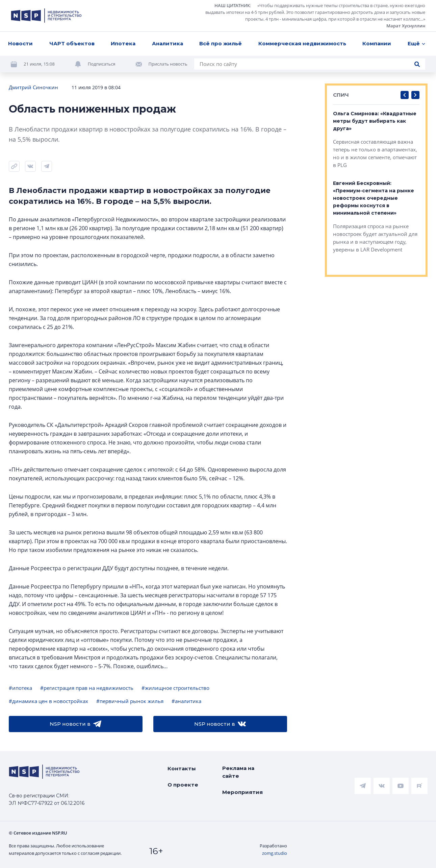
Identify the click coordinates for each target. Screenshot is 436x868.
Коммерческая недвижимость (302, 43)
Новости (20, 43)
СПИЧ (341, 95)
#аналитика (186, 701)
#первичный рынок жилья (130, 701)
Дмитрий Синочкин (33, 87)
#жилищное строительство (175, 688)
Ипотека (123, 43)
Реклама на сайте (238, 772)
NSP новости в (75, 724)
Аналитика (168, 43)
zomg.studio (275, 853)
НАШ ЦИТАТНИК (232, 5)
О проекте (183, 785)
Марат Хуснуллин (406, 26)
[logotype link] (46, 16)
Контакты (182, 768)
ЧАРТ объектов (72, 43)
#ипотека (20, 688)
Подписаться (102, 64)
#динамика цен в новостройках (48, 701)
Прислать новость (168, 64)
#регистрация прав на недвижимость (87, 688)
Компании (377, 43)
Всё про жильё (221, 43)
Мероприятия (242, 792)
